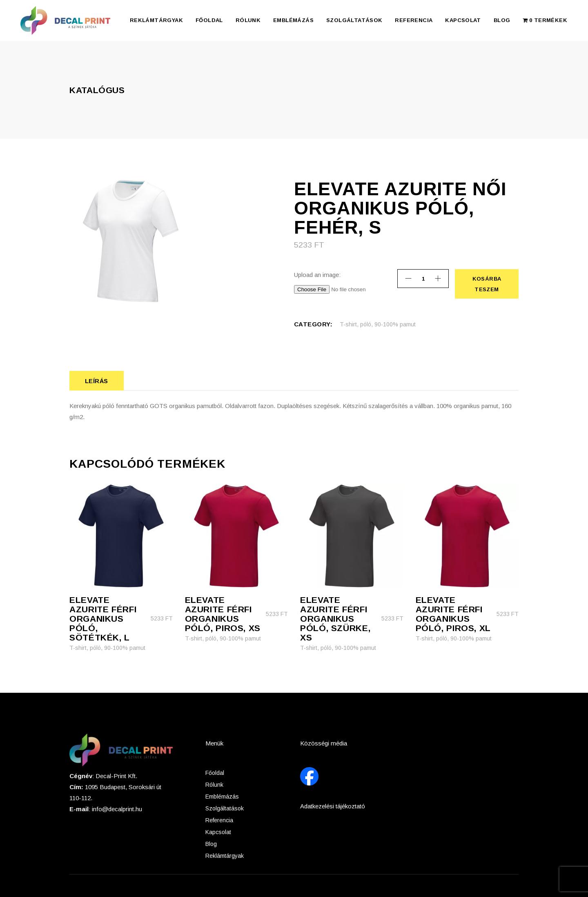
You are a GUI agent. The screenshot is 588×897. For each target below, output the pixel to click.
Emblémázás (222, 797)
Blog (211, 844)
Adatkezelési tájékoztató (333, 806)
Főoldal (215, 773)
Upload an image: (317, 275)
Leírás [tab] (97, 381)
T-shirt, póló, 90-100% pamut (378, 324)
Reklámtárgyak (225, 856)
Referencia (219, 820)
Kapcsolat (218, 832)
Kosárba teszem (487, 284)
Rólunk (214, 785)
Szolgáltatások (225, 808)
